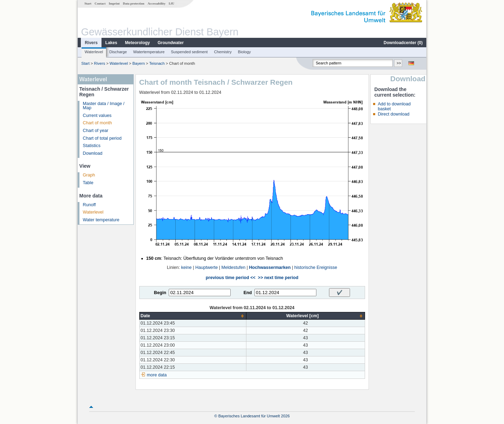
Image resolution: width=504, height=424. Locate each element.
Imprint (114, 4)
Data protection (134, 4)
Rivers (91, 43)
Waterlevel (94, 52)
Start (88, 4)
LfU (171, 4)
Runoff (89, 205)
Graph (89, 175)
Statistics (92, 146)
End (248, 293)
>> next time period (278, 278)
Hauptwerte (206, 267)
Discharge (118, 52)
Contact (100, 4)
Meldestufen (234, 267)
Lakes (111, 43)
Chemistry (223, 52)
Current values (97, 116)
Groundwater (171, 43)
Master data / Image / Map (104, 106)
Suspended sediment (189, 52)
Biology (244, 52)
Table (88, 183)
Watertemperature (149, 52)
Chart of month (97, 123)
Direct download (393, 114)
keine (186, 267)
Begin (160, 293)
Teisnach (157, 63)
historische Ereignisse (316, 267)
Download (93, 153)
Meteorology (137, 43)
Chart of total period (102, 138)
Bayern (138, 63)
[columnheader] (193, 316)
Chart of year (96, 131)
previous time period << (231, 278)
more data (157, 375)
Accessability (157, 4)
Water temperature (101, 220)
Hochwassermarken (270, 267)
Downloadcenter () (403, 43)
